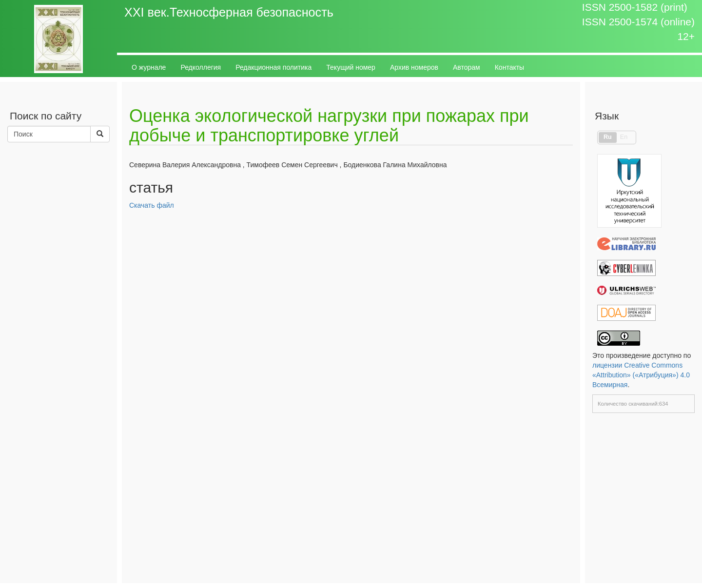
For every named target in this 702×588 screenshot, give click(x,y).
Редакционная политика (273, 67)
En (624, 137)
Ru (608, 137)
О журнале (149, 67)
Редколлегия (201, 67)
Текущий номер (351, 67)
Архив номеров (414, 67)
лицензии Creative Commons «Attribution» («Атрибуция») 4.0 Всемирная (641, 375)
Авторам (467, 67)
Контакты (509, 67)
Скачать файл (152, 205)
